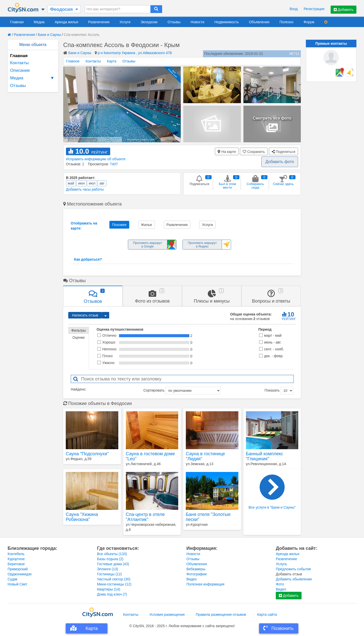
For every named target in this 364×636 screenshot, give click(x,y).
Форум (309, 22)
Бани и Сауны (49, 35)
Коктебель (16, 554)
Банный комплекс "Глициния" (265, 456)
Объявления (259, 22)
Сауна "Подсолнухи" (87, 454)
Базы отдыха (110, 559)
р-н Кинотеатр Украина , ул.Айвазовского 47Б (135, 53)
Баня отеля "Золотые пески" (208, 517)
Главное (73, 61)
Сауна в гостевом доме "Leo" (150, 456)
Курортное (16, 559)
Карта (112, 61)
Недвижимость (226, 22)
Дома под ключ (112, 594)
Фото (280, 584)
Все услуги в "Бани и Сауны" (272, 492)
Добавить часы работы (85, 189)
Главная (17, 22)
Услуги (125, 22)
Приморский (18, 569)
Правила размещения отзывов (221, 615)
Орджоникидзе (20, 574)
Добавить (344, 10)
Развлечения (99, 22)
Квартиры (109, 589)
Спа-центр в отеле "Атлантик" (145, 517)
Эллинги (108, 569)
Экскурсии (149, 22)
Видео (192, 579)
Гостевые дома (113, 564)
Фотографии (197, 574)
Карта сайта (267, 615)
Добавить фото (280, 162)
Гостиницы (109, 574)
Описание (20, 70)
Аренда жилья (66, 22)
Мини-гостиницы (114, 584)
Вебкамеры (196, 569)
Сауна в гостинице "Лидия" (205, 456)
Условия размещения (167, 615)
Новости (197, 22)
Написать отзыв (85, 315)
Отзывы (174, 22)
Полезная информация (206, 584)
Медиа (39, 22)
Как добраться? (88, 259)
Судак (13, 579)
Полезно (287, 22)
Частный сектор (114, 579)
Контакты (19, 63)
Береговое (16, 564)
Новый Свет (17, 584)
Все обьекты (112, 554)
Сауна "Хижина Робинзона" (82, 517)
